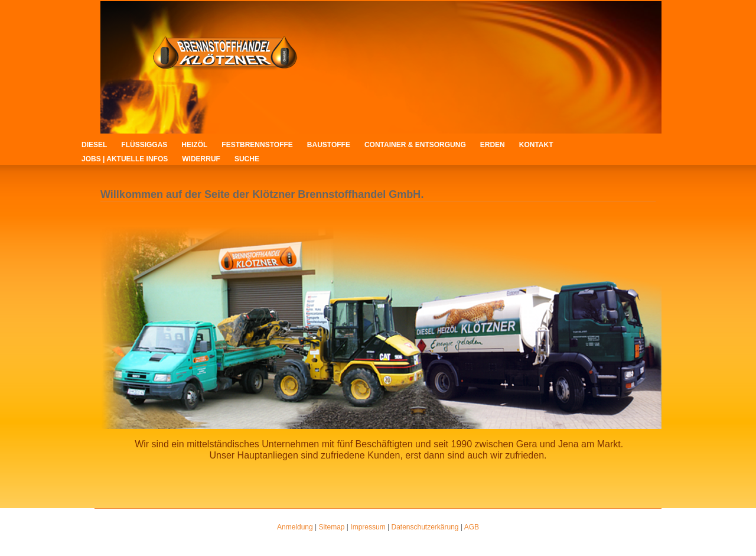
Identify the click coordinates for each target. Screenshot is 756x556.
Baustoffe (329, 145)
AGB (472, 527)
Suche (247, 159)
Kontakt (536, 145)
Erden (493, 145)
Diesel (94, 145)
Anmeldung (295, 527)
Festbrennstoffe (257, 145)
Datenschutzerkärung (425, 527)
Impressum (368, 527)
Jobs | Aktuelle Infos (125, 159)
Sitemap (332, 527)
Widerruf (201, 159)
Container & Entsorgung (415, 145)
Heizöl (194, 145)
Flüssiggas (144, 145)
